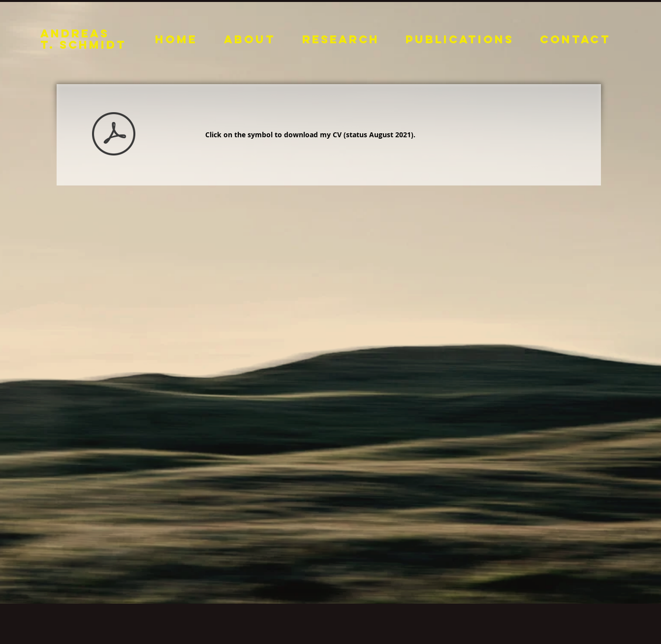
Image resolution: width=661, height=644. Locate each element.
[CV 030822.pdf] (114, 135)
